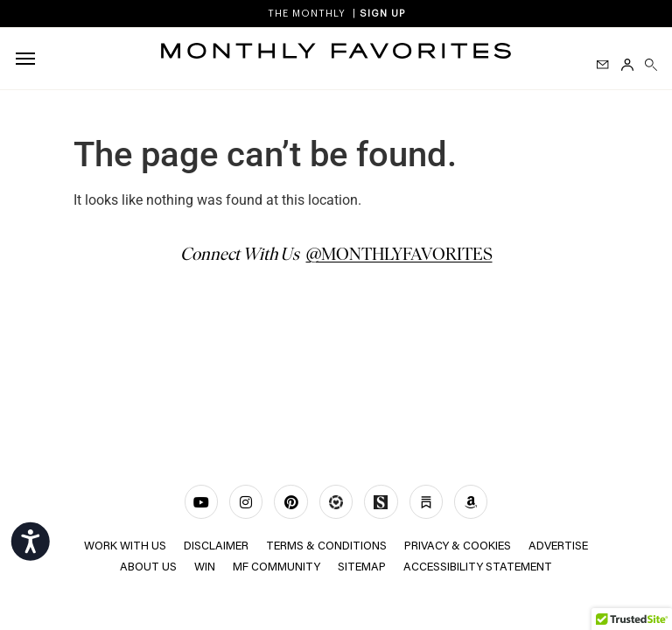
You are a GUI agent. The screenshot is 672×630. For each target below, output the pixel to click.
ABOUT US (148, 567)
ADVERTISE (558, 546)
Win (205, 567)
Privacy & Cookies (458, 546)
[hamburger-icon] (28, 59)
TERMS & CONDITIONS (326, 546)
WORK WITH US (125, 546)
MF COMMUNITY (276, 567)
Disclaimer (216, 546)
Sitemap (362, 567)
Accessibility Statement (478, 567)
